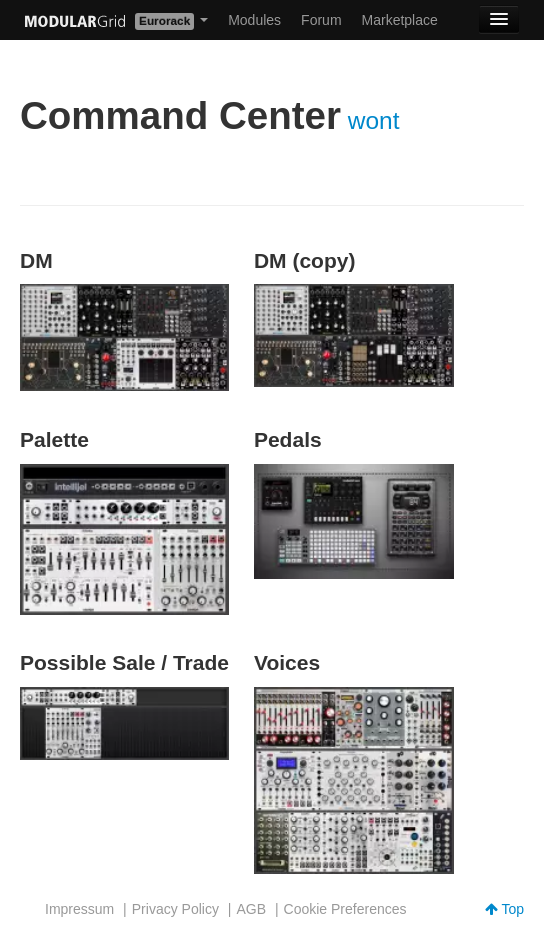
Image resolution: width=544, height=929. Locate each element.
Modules (254, 20)
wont (374, 120)
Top (504, 909)
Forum (321, 20)
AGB (251, 909)
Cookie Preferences (345, 909)
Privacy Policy (175, 909)
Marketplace (400, 20)
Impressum (79, 909)
